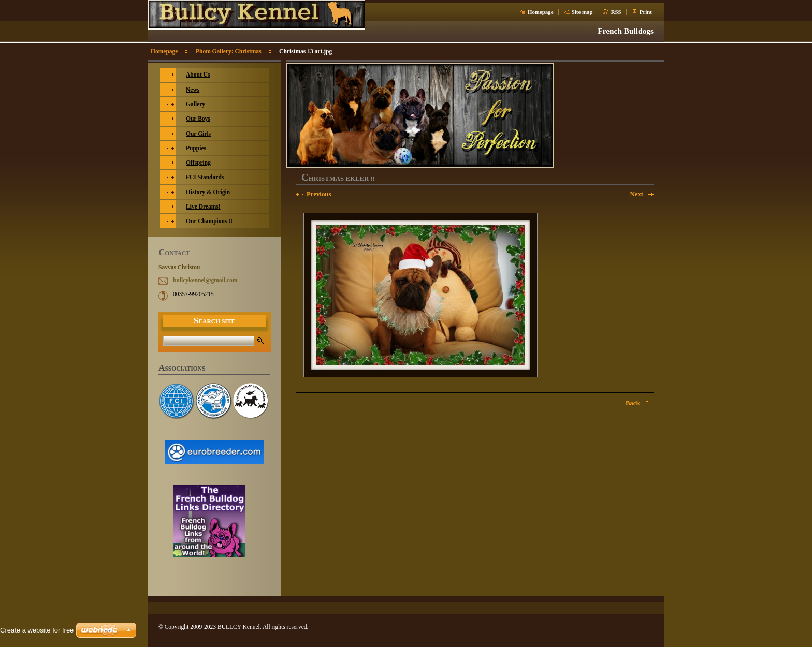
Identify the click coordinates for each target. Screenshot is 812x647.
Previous (319, 194)
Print (646, 12)
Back (633, 403)
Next (636, 194)
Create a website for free (37, 630)
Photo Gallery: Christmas (229, 51)
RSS (616, 12)
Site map (582, 12)
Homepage (541, 12)
